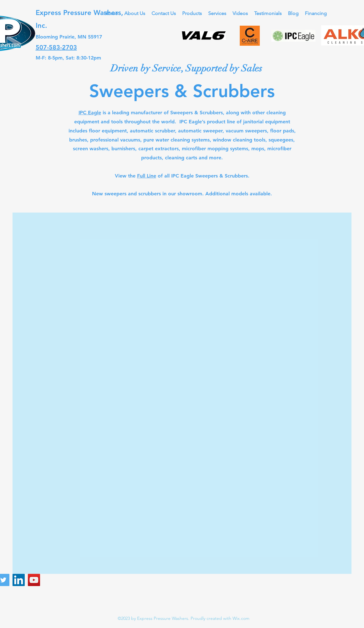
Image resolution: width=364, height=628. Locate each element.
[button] (192, 13)
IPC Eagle (90, 113)
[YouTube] (34, 580)
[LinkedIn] (19, 580)
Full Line (147, 176)
